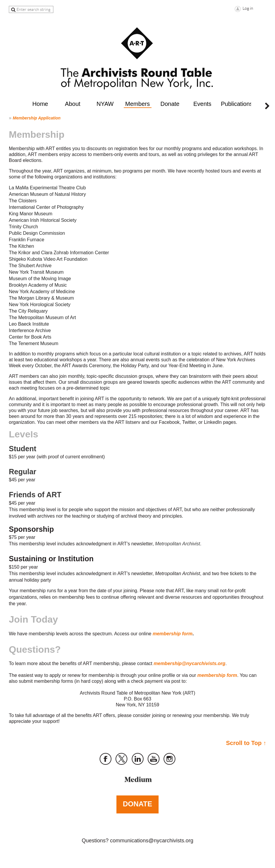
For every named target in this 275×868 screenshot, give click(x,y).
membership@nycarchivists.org (189, 663)
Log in (248, 8)
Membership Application (37, 118)
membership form (173, 634)
